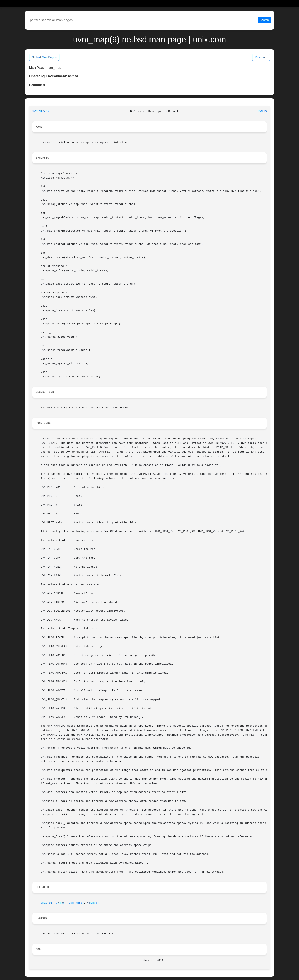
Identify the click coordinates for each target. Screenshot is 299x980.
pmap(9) (47, 903)
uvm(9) (61, 903)
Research (261, 57)
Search (264, 20)
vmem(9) (93, 903)
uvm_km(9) (76, 903)
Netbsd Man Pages (44, 57)
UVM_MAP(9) (41, 111)
